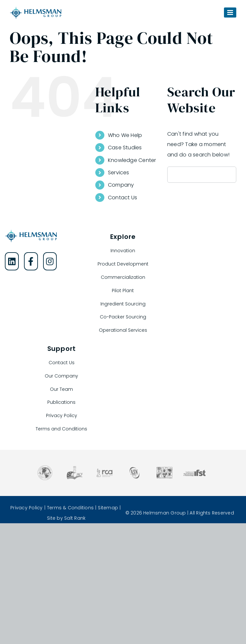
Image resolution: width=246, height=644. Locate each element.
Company (121, 185)
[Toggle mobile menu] (230, 12)
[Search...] (202, 175)
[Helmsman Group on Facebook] (31, 261)
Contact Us (123, 198)
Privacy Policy (26, 508)
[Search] (175, 175)
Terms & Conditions (70, 508)
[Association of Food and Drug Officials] (45, 468)
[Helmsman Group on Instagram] (50, 261)
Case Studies (125, 148)
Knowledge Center (132, 160)
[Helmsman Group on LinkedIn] (12, 261)
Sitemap (108, 508)
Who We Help (125, 135)
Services (119, 173)
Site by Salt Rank (66, 518)
